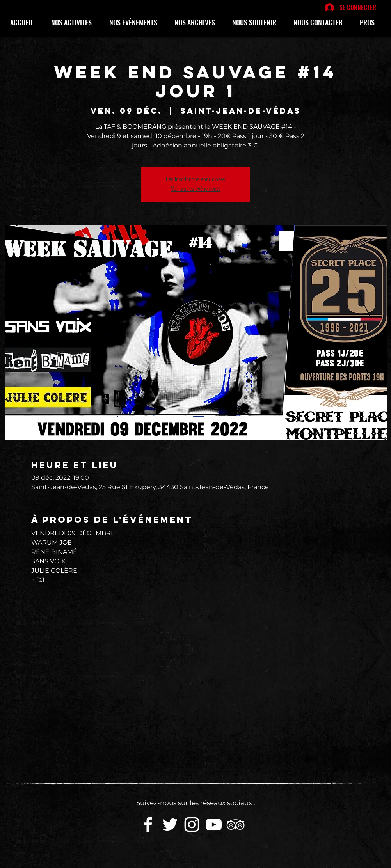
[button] (74, 22)
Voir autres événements (196, 189)
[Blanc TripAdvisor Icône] (235, 825)
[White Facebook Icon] (148, 825)
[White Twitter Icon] (170, 825)
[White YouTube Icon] (214, 825)
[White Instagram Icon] (192, 825)
